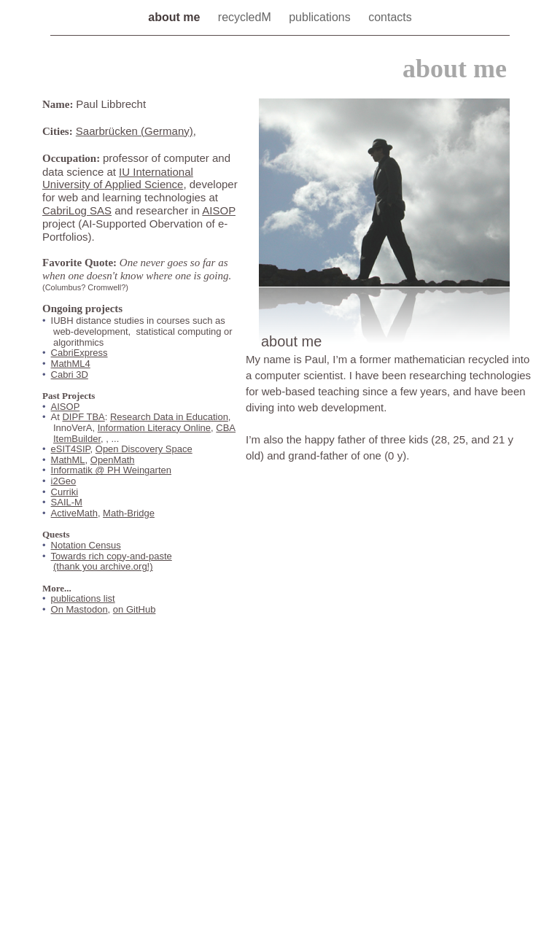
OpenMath (113, 460)
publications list (83, 598)
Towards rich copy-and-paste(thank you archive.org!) (112, 562)
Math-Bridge (129, 513)
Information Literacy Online (154, 428)
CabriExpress (79, 353)
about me (176, 17)
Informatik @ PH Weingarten (111, 470)
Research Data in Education (169, 417)
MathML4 (71, 364)
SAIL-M (67, 502)
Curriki (65, 492)
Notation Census (86, 545)
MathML (68, 460)
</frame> (434, 592)
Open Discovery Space (144, 449)
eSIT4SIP (71, 449)
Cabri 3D (70, 375)
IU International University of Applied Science (118, 178)
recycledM (246, 17)
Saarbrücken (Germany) (135, 131)
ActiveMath (74, 513)
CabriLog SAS (77, 210)
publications (321, 17)
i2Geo (64, 481)
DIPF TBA (83, 417)
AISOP (219, 210)
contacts (390, 17)
